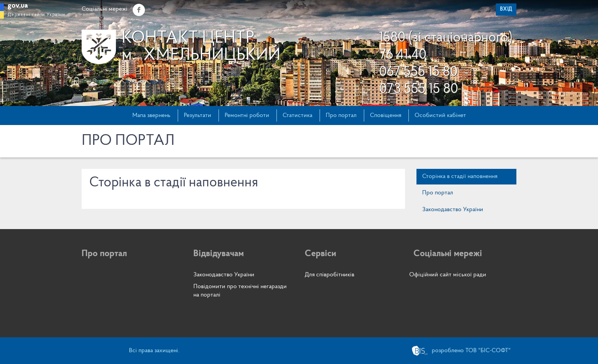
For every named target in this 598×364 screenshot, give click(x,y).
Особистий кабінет (440, 115)
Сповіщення (386, 115)
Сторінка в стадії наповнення (460, 176)
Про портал (341, 115)
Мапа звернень (151, 115)
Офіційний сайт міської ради (448, 275)
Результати (198, 115)
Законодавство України (453, 210)
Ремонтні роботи (247, 115)
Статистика (297, 115)
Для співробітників (330, 275)
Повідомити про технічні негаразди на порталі (240, 291)
